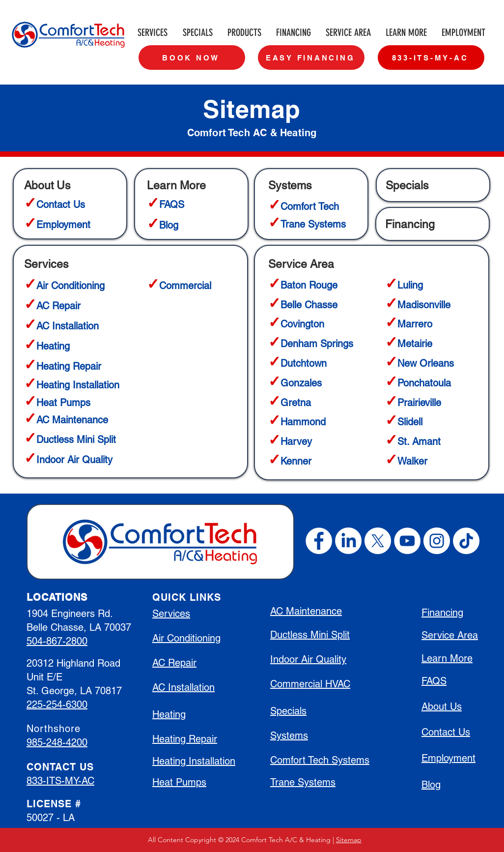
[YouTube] (407, 541)
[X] (378, 541)
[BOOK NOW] (192, 58)
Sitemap (349, 840)
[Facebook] (319, 541)
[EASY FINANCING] (311, 58)
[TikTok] (466, 541)
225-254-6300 (57, 705)
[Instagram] (437, 541)
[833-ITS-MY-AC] (431, 58)
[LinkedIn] (348, 541)
